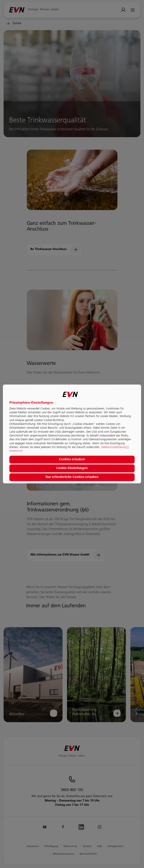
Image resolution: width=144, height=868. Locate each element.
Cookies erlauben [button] (72, 460)
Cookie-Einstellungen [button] (72, 468)
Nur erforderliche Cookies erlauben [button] (72, 477)
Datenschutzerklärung (114, 447)
